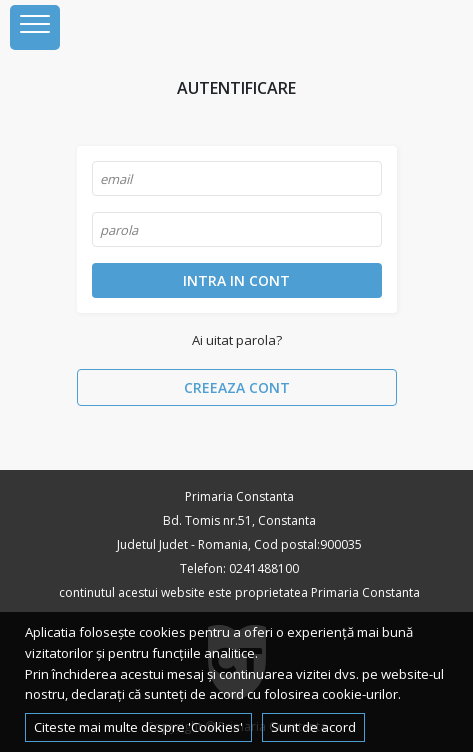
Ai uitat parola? (237, 340)
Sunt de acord (313, 727)
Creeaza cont (237, 387)
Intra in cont (236, 280)
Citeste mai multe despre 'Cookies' (138, 727)
